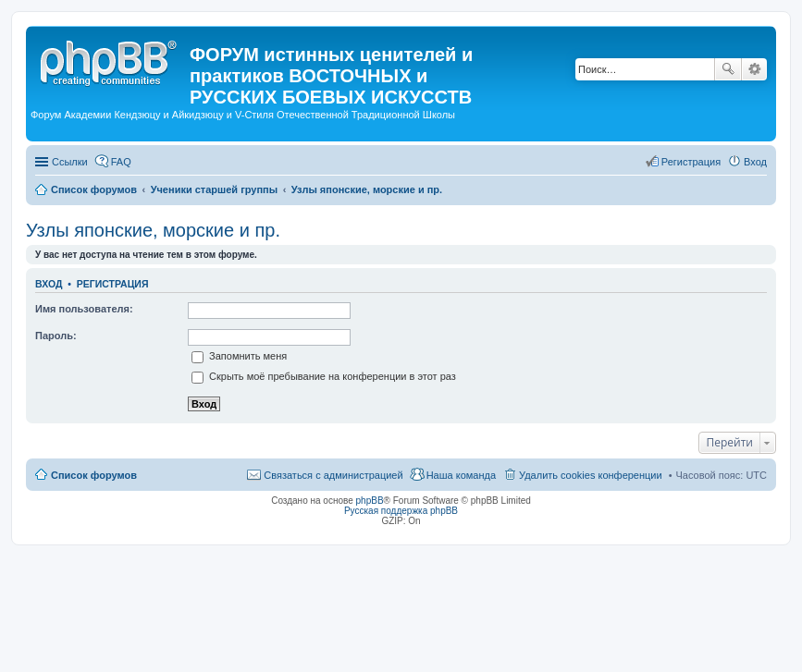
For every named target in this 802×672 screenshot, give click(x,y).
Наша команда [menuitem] (461, 475)
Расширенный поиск (754, 69)
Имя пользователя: (84, 309)
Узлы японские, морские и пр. (153, 230)
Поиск (728, 69)
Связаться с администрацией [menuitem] (333, 475)
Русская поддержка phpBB (401, 511)
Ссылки (70, 162)
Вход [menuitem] (755, 162)
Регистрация (113, 284)
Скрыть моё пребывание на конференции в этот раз (324, 376)
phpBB (370, 501)
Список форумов (94, 475)
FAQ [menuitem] (121, 162)
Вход (49, 284)
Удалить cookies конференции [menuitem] (591, 475)
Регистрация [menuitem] (691, 162)
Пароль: (56, 336)
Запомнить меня (239, 356)
